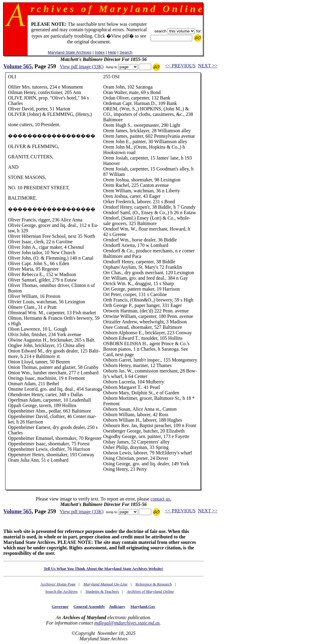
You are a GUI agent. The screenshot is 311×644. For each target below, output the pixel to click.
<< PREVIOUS (180, 66)
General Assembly (89, 607)
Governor (60, 607)
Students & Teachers (102, 591)
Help (112, 52)
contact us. (161, 499)
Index (100, 52)
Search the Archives (62, 591)
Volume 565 (17, 66)
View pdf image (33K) (81, 67)
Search (126, 52)
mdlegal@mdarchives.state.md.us (127, 623)
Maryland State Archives (70, 52)
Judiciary (117, 607)
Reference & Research (154, 584)
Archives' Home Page (58, 584)
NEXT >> (208, 66)
